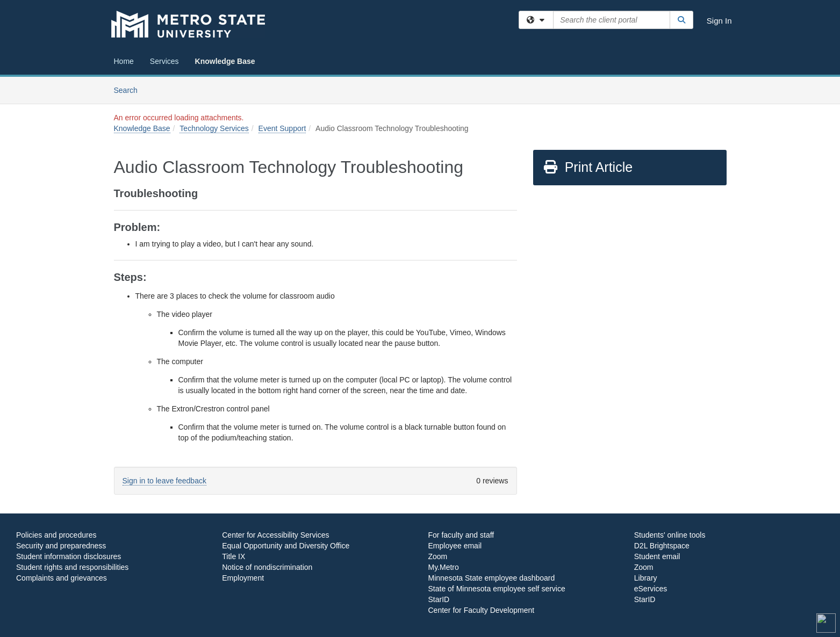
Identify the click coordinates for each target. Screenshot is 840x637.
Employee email (455, 546)
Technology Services (214, 128)
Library (646, 578)
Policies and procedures (56, 535)
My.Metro (444, 567)
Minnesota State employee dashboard (492, 578)
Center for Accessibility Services (275, 535)
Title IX (234, 556)
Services (164, 61)
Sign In (719, 21)
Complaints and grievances (62, 578)
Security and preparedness (61, 546)
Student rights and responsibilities (72, 567)
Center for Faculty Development (482, 610)
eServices (651, 589)
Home (124, 61)
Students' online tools (670, 535)
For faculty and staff (461, 535)
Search (130, 89)
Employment (243, 578)
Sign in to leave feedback (164, 481)
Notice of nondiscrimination (267, 567)
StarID (439, 599)
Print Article (588, 167)
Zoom (438, 556)
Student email (657, 556)
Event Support (282, 128)
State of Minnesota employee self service (497, 589)
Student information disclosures (69, 556)
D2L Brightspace (662, 546)
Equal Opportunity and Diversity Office (286, 546)
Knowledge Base (225, 61)
